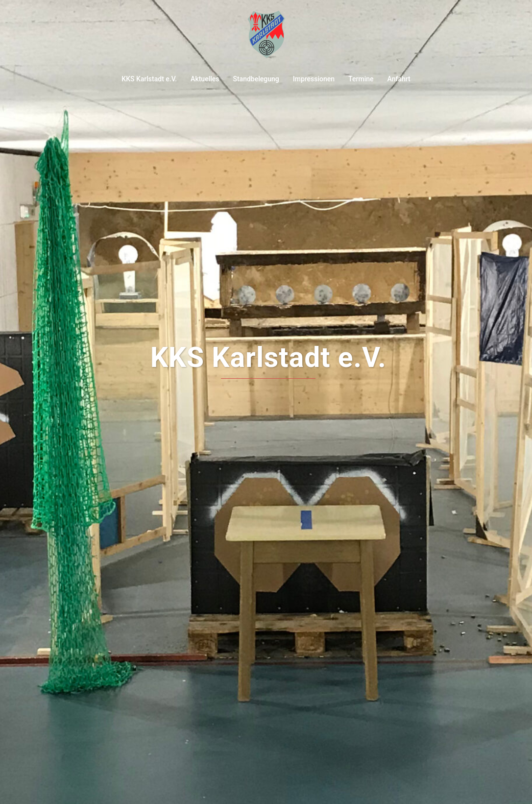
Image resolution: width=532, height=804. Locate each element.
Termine (361, 79)
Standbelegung (256, 79)
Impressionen (314, 79)
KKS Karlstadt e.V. (149, 79)
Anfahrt (399, 79)
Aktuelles (205, 79)
